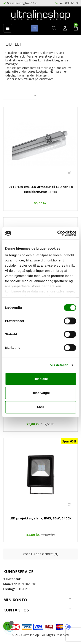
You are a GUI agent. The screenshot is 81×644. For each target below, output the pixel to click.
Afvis (40, 407)
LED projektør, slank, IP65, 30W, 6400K (40, 518)
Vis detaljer (59, 365)
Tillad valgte (40, 393)
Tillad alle (40, 379)
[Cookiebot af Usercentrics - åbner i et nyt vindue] (58, 233)
